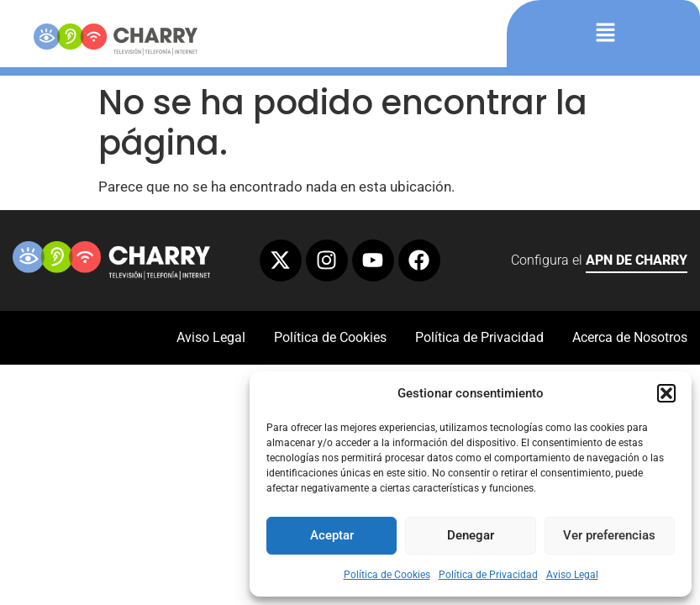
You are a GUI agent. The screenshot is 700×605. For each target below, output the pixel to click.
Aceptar (332, 535)
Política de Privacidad (488, 575)
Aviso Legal (572, 575)
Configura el (599, 263)
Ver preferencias (609, 535)
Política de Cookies (387, 575)
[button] (666, 393)
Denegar (471, 535)
